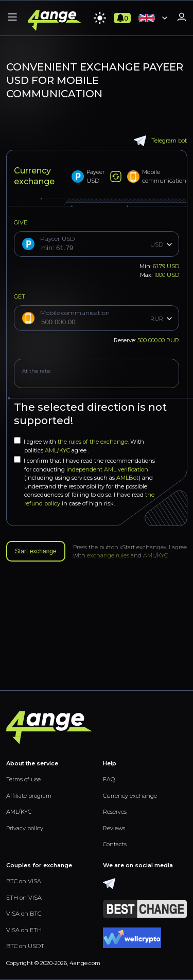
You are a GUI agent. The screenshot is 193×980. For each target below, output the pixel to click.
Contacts (115, 844)
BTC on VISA (24, 881)
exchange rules (108, 555)
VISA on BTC (24, 914)
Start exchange (36, 551)
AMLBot (127, 478)
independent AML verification (107, 469)
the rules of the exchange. (94, 442)
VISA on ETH (24, 930)
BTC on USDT (25, 946)
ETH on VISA (24, 898)
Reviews (114, 828)
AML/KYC (58, 450)
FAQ (109, 779)
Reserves (115, 812)
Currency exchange (130, 796)
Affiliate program (29, 796)
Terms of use (23, 779)
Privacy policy (25, 828)
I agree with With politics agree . (79, 445)
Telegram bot (160, 141)
